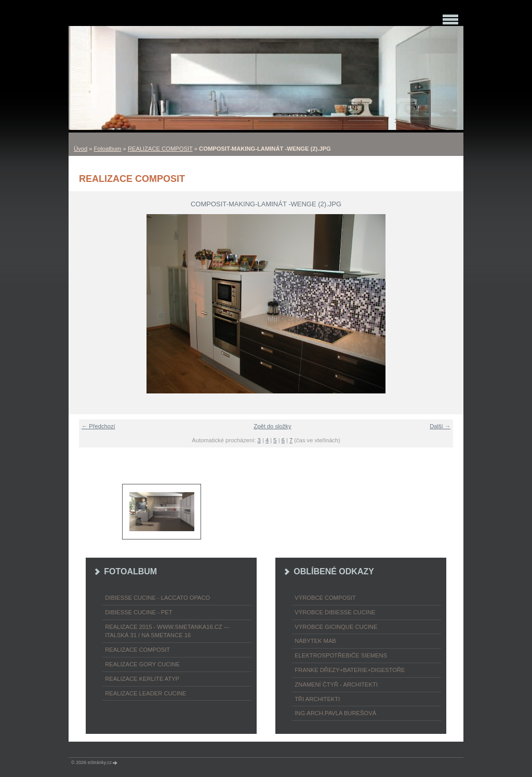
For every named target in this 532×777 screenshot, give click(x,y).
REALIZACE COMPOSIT (160, 149)
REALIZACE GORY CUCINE (142, 664)
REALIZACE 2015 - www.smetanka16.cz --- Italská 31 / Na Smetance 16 (167, 631)
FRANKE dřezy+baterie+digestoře (350, 670)
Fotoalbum (108, 149)
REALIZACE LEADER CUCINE (145, 693)
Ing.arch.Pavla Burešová (335, 713)
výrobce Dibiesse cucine (335, 612)
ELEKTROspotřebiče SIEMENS (341, 655)
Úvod (81, 149)
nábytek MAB (315, 641)
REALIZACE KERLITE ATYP (142, 679)
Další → (440, 426)
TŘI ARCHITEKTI (317, 699)
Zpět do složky (272, 426)
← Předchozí (98, 426)
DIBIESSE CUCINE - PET (138, 612)
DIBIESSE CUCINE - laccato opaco (157, 598)
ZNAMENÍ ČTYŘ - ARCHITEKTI (336, 684)
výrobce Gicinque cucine (336, 627)
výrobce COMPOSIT (325, 598)
